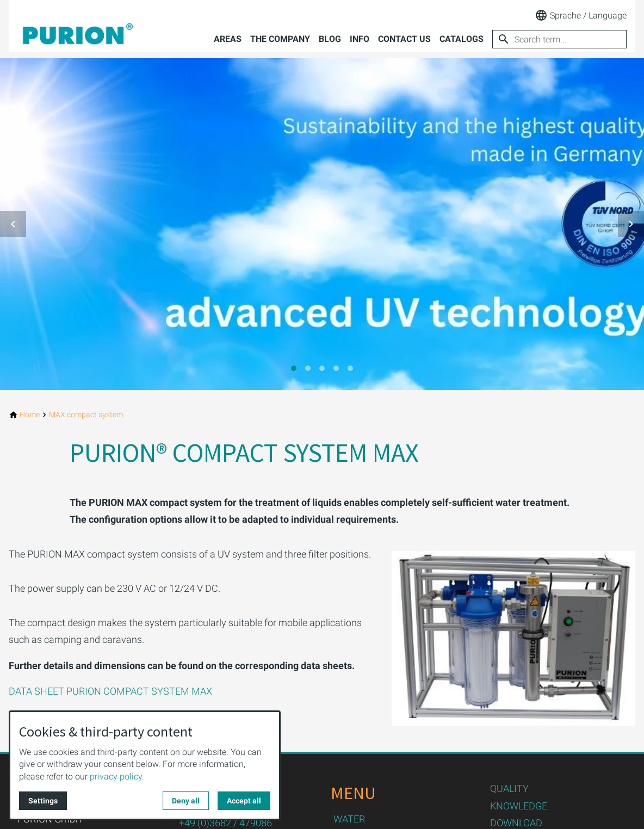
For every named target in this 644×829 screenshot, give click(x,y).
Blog (330, 39)
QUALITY (509, 788)
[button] (13, 224)
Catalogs (462, 39)
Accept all (244, 801)
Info (360, 39)
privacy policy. (117, 777)
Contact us (404, 39)
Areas (228, 39)
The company (280, 39)
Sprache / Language (581, 15)
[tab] (294, 368)
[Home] (30, 415)
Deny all (186, 801)
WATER (349, 819)
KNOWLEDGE (519, 806)
